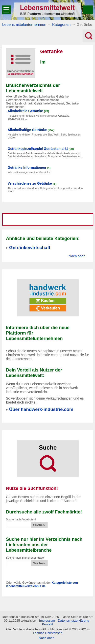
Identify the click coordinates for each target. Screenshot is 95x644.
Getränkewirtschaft (30, 248)
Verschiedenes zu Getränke (30, 184)
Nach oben (77, 256)
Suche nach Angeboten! (21, 519)
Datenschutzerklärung (73, 621)
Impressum (47, 621)
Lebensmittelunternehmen (24, 24)
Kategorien (61, 24)
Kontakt (47, 624)
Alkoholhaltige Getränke (27, 130)
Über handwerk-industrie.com (41, 409)
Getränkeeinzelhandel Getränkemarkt (38, 149)
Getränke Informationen (27, 168)
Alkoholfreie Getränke (25, 111)
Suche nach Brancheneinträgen (26, 558)
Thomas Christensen (47, 633)
